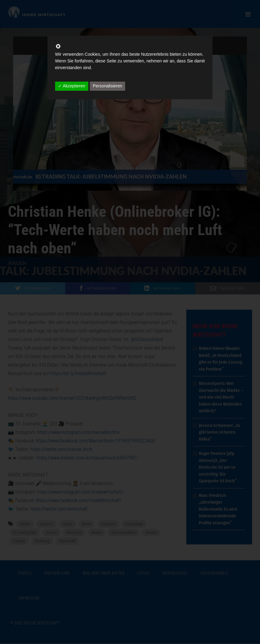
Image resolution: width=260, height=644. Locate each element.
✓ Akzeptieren (72, 86)
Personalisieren (108, 86)
